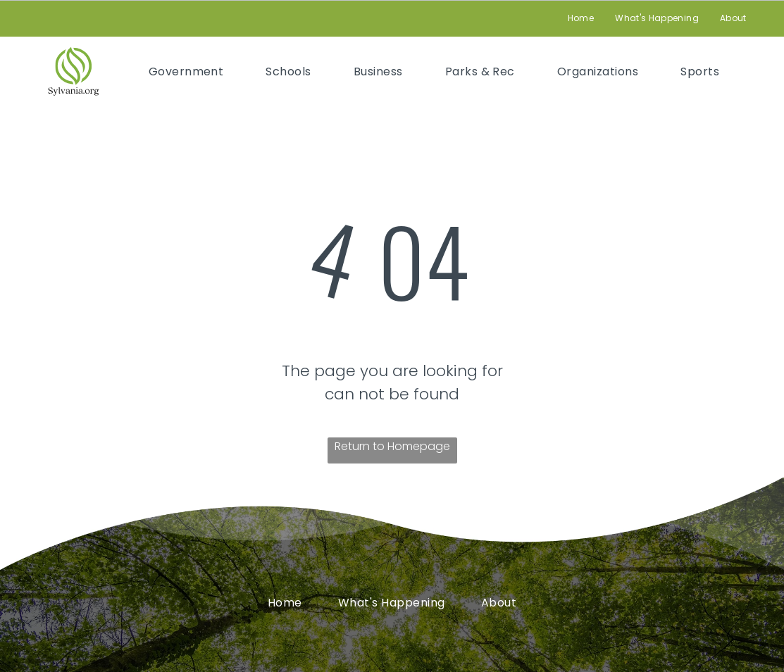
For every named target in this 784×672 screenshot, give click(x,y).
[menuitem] (581, 19)
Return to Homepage (392, 446)
